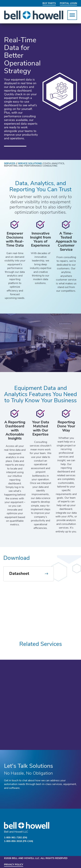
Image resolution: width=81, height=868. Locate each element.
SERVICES (11, 164)
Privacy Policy (14, 865)
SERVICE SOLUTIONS (30, 164)
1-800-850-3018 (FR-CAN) (19, 841)
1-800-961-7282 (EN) (16, 838)
